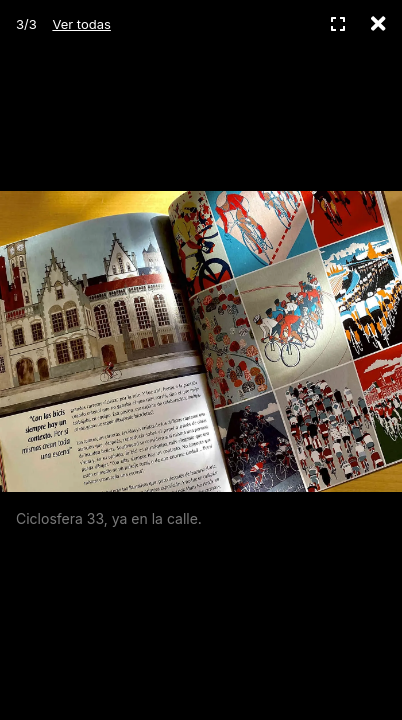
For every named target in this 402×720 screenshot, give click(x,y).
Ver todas (81, 24)
